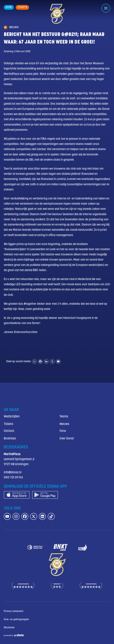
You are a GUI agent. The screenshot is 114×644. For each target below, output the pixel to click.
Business (10, 439)
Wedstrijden (12, 417)
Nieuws (64, 424)
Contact (9, 431)
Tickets (8, 424)
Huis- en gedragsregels (16, 619)
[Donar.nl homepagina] (57, 14)
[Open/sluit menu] (106, 8)
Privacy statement (14, 611)
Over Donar (67, 439)
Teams (64, 417)
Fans (63, 431)
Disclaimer (9, 628)
